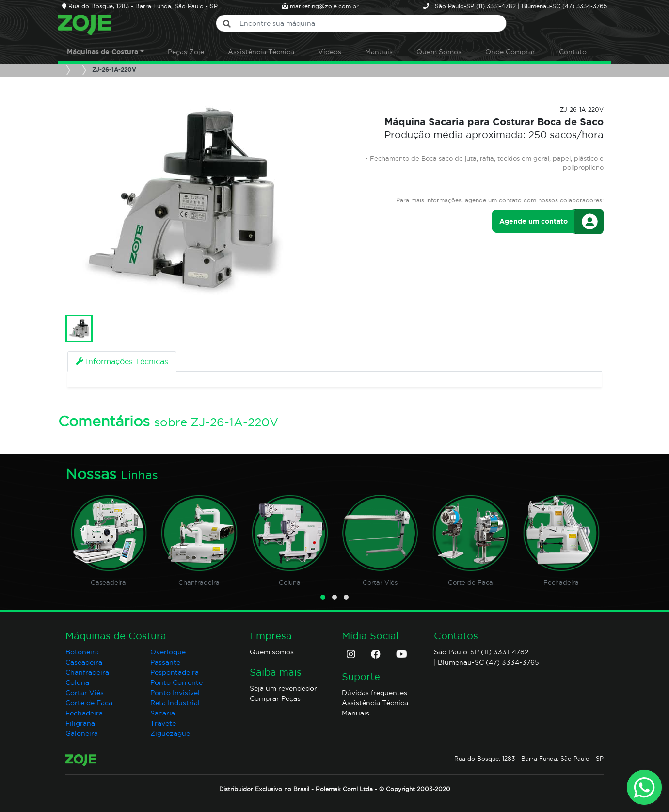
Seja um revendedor (283, 688)
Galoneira (82, 733)
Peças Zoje (186, 52)
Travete (163, 723)
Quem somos (272, 652)
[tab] (122, 361)
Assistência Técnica (261, 52)
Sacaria (163, 713)
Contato (573, 52)
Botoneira (82, 652)
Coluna (290, 582)
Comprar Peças (275, 698)
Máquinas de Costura (103, 52)
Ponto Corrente (176, 682)
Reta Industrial (175, 703)
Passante (165, 662)
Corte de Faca (470, 582)
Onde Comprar (510, 52)
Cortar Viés (380, 582)
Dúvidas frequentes (374, 693)
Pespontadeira (175, 672)
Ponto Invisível (175, 693)
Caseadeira (108, 582)
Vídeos (330, 52)
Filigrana (80, 723)
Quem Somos (439, 52)
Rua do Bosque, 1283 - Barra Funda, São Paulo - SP (529, 758)
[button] (323, 597)
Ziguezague (170, 733)
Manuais (379, 52)
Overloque (168, 652)
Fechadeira (561, 582)
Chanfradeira (199, 582)
